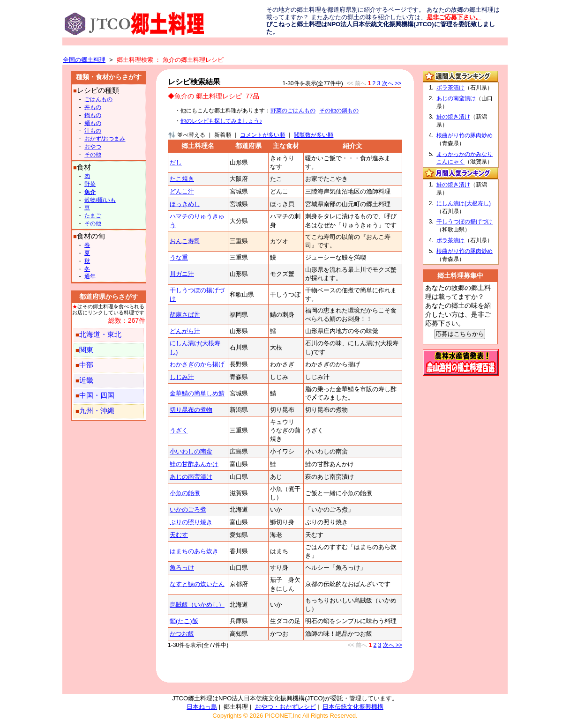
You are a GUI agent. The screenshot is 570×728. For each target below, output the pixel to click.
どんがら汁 (185, 331)
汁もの (93, 131)
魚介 (90, 192)
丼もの (93, 107)
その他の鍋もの (339, 111)
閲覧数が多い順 (314, 135)
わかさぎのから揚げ (197, 364)
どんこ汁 (182, 191)
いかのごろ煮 (188, 509)
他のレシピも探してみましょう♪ (221, 121)
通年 (90, 276)
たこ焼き (182, 179)
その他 (93, 155)
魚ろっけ (182, 568)
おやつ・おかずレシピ (285, 707)
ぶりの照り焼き (191, 522)
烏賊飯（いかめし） (197, 605)
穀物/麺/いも (100, 200)
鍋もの (93, 115)
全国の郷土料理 (84, 60)
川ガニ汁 (182, 274)
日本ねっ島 (202, 707)
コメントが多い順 (262, 135)
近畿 (86, 380)
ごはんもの (98, 99)
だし (176, 162)
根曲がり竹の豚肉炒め (465, 135)
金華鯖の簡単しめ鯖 (197, 393)
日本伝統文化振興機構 (353, 707)
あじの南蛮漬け (191, 477)
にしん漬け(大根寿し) (464, 203)
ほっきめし (185, 204)
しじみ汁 (182, 377)
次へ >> (392, 83)
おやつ (93, 147)
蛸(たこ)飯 (184, 621)
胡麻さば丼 (185, 315)
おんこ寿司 (185, 241)
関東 (86, 350)
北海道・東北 (100, 334)
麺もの (93, 123)
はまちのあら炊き (194, 551)
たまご (93, 215)
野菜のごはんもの (293, 111)
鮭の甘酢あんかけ (194, 464)
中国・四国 (97, 395)
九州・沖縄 (97, 411)
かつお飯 (182, 634)
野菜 (90, 184)
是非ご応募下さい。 (454, 17)
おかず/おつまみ (105, 139)
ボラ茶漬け (450, 88)
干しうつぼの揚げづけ (465, 222)
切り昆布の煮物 (191, 410)
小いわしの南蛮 (191, 451)
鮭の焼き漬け (453, 117)
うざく (179, 430)
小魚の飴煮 (185, 493)
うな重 (179, 257)
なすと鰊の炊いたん (197, 584)
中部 (86, 365)
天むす (179, 535)
